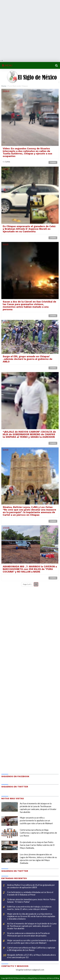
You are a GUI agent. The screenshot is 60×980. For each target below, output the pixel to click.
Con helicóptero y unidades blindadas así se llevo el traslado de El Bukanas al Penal (30, 893)
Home (4, 86)
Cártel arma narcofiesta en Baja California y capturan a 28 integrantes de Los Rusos (38, 833)
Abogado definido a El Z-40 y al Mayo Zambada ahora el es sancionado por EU (31, 956)
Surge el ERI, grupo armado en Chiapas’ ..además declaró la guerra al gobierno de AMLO (28, 359)
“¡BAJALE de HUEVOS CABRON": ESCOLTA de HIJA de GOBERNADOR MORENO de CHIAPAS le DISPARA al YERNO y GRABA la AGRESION (29, 434)
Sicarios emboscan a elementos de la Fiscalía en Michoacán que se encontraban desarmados (28, 934)
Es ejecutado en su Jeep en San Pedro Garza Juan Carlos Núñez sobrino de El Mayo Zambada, (37, 845)
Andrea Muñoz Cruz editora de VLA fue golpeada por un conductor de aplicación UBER (31, 886)
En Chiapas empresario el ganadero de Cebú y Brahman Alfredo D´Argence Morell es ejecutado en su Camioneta (29, 229)
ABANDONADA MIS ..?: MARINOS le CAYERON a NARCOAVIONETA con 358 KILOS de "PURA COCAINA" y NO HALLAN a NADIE (30, 569)
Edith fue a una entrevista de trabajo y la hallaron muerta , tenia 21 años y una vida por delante (29, 908)
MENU (7, 65)
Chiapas (53, 162)
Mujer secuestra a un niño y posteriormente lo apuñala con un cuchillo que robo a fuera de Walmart (36, 820)
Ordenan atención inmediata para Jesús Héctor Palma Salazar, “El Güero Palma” (31, 901)
